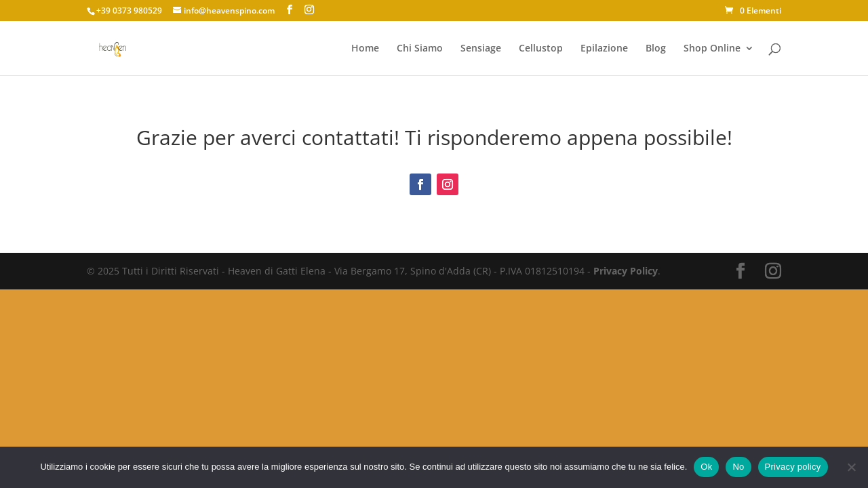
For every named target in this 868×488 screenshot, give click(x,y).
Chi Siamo (420, 49)
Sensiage (481, 49)
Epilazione (604, 49)
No (738, 467)
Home (365, 49)
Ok (706, 467)
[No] (851, 467)
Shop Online (712, 49)
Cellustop (541, 49)
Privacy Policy (626, 271)
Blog (656, 49)
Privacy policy (793, 467)
